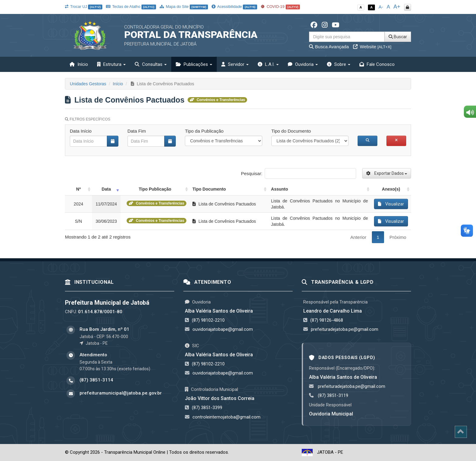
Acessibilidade (234, 7)
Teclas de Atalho (131, 7)
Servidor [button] (235, 64)
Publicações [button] (194, 64)
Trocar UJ (84, 7)
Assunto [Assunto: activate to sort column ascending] (280, 189)
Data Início (81, 131)
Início (79, 64)
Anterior (358, 237)
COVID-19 (280, 7)
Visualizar (391, 204)
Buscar (398, 37)
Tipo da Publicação (204, 131)
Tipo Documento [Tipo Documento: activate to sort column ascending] (209, 189)
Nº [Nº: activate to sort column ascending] (78, 189)
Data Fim (137, 131)
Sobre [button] (339, 64)
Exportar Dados (387, 173)
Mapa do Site (184, 7)
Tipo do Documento (291, 131)
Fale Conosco (377, 64)
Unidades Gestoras (88, 84)
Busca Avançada (329, 47)
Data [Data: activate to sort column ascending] (106, 189)
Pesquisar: (299, 173)
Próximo (398, 237)
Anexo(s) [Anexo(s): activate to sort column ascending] (391, 189)
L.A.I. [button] (268, 64)
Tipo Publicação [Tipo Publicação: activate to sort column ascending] (155, 189)
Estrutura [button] (111, 64)
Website (372, 47)
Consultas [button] (151, 64)
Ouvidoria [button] (303, 64)
